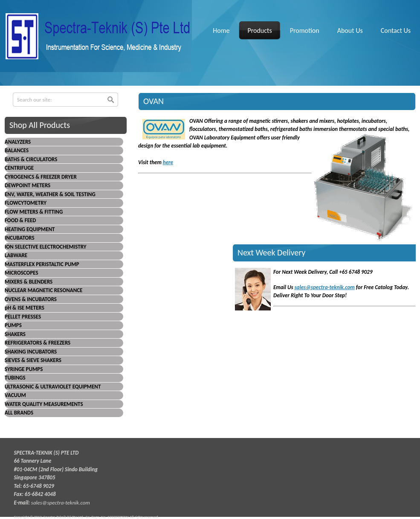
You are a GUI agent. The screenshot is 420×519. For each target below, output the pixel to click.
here (168, 162)
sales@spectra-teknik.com (324, 287)
